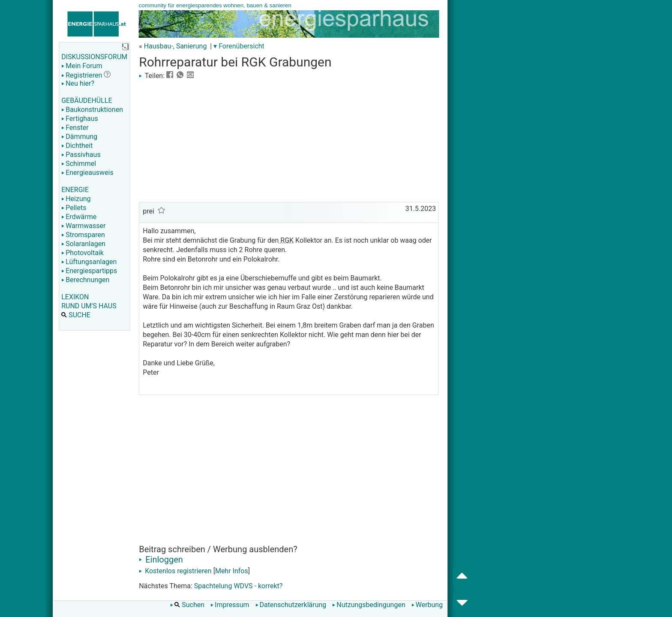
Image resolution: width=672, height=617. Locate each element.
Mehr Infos (232, 571)
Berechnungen (85, 280)
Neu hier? (78, 83)
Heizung (76, 199)
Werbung (427, 605)
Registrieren (82, 75)
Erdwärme (79, 217)
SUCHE (76, 315)
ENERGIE (75, 190)
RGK (286, 240)
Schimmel (79, 164)
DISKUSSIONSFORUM (94, 57)
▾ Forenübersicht (239, 46)
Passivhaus (81, 155)
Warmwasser (83, 226)
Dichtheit (77, 146)
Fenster (75, 128)
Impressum (230, 605)
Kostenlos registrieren (175, 571)
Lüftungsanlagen (89, 262)
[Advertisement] (289, 140)
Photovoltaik (82, 253)
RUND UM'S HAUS (89, 306)
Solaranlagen (83, 244)
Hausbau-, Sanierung (175, 46)
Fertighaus (80, 119)
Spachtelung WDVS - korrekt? (238, 586)
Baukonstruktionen (92, 110)
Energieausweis (87, 173)
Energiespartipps (89, 271)
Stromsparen (83, 235)
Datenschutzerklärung (291, 605)
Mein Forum (82, 66)
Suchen (187, 605)
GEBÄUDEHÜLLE (87, 101)
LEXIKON (75, 297)
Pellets (74, 208)
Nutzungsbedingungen (369, 605)
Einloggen (161, 560)
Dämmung (79, 137)
